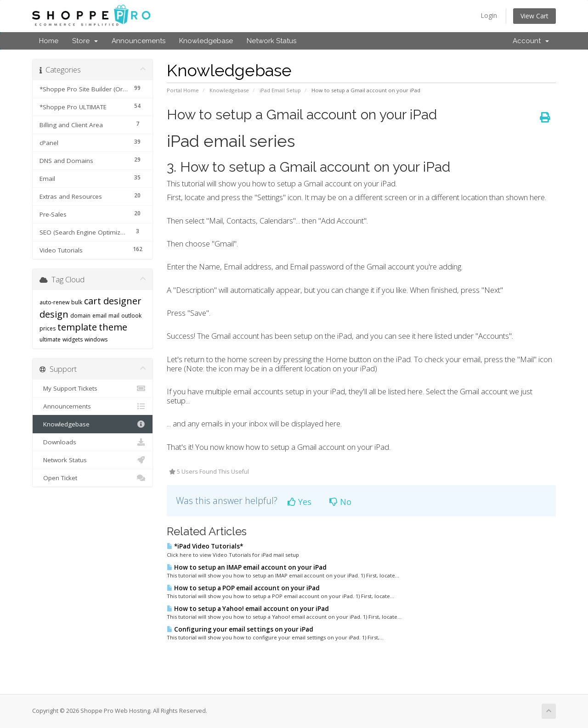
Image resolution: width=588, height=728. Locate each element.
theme (113, 327)
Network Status (271, 41)
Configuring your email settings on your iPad (240, 629)
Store (85, 41)
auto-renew (54, 302)
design (54, 314)
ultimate (50, 339)
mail (114, 316)
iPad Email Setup (280, 90)
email (99, 316)
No (340, 502)
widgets (73, 339)
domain (80, 316)
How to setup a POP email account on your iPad (243, 588)
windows (96, 339)
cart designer (113, 301)
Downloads (93, 442)
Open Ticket (93, 478)
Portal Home (183, 90)
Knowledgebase (206, 41)
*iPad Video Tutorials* (205, 546)
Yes (300, 502)
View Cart (534, 16)
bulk (77, 302)
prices (48, 328)
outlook (131, 316)
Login (489, 15)
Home (49, 41)
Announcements (139, 41)
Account (531, 41)
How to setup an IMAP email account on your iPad (247, 567)
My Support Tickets (93, 388)
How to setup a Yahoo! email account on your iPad (248, 609)
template (77, 327)
